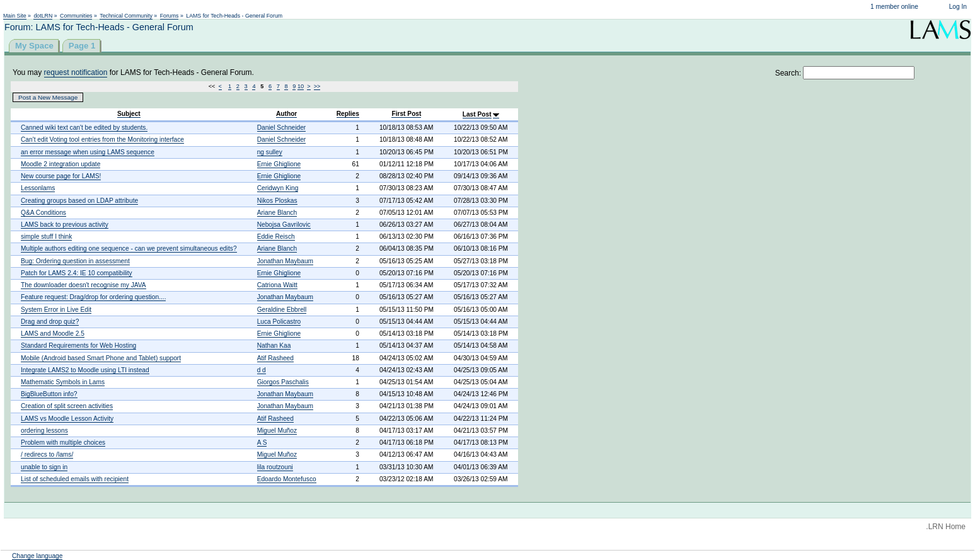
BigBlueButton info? (49, 394)
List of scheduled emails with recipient (75, 479)
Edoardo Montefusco (287, 479)
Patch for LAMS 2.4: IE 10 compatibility (77, 273)
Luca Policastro (279, 322)
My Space (34, 46)
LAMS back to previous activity (65, 225)
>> (317, 86)
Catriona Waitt (277, 285)
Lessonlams (38, 188)
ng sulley (270, 152)
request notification (76, 72)
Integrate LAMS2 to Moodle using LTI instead (85, 370)
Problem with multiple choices (63, 443)
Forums (170, 16)
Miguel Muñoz (277, 431)
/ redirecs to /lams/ (47, 454)
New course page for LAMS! (61, 176)
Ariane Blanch (277, 213)
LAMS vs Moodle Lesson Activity (67, 419)
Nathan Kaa (274, 346)
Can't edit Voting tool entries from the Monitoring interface (102, 140)
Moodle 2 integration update (61, 164)
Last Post (477, 114)
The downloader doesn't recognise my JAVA (84, 285)
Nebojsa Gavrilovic (284, 225)
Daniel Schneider (282, 128)
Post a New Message (48, 97)
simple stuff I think (46, 237)
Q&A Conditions (43, 213)
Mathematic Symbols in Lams (63, 382)
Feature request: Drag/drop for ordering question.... (93, 297)
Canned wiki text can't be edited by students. (84, 128)
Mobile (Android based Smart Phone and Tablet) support (101, 358)
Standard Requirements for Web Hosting (78, 346)
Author (286, 114)
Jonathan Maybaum (285, 261)
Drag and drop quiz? (50, 322)
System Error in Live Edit (56, 310)
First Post (406, 114)
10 (301, 86)
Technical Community (126, 16)
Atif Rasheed (275, 358)
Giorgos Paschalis (283, 382)
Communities (76, 16)
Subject (129, 114)
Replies (348, 114)
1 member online (894, 7)
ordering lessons (44, 431)
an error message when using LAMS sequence (88, 152)
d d (262, 370)
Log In (958, 7)
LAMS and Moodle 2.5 (53, 334)
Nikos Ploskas (277, 201)
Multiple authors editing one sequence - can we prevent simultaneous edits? (129, 249)
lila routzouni (275, 467)
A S (262, 443)
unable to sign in (44, 467)
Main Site (15, 16)
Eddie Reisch (276, 237)
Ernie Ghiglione (279, 164)
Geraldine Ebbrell (282, 310)
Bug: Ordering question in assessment (75, 261)
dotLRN (43, 16)
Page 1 (82, 46)
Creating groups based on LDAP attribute (79, 201)
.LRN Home (946, 527)
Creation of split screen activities (67, 406)
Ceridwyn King (278, 188)
